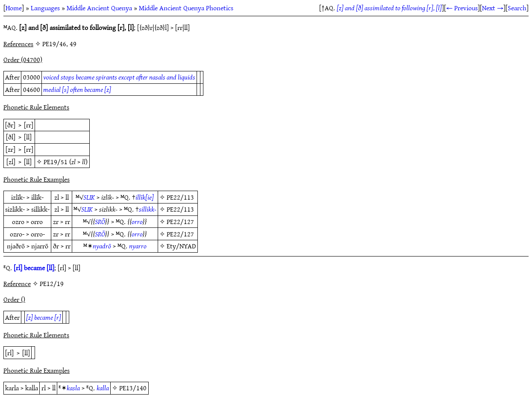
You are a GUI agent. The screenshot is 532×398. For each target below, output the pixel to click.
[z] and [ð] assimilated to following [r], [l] (389, 8)
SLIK (89, 197)
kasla (73, 388)
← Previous (462, 8)
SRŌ (100, 221)
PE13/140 (133, 388)
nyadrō (102, 246)
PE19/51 (56, 162)
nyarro (138, 246)
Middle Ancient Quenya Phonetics (186, 8)
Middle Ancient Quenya (99, 8)
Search (517, 8)
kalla (103, 388)
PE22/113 (180, 197)
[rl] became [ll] (34, 268)
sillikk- (148, 209)
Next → (493, 8)
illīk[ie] (145, 197)
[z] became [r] (44, 317)
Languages (45, 8)
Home (14, 8)
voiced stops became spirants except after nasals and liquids (119, 77)
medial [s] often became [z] (77, 89)
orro (137, 221)
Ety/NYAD (181, 246)
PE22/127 (180, 221)
